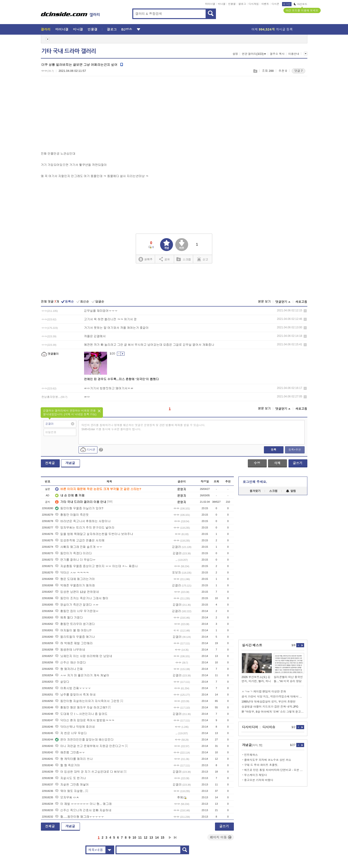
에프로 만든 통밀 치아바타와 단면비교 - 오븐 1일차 (274, 770)
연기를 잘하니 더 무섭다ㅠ (75, 560)
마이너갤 (210, 4)
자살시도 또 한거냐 (70, 778)
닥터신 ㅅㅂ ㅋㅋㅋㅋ (72, 573)
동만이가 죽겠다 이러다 (73, 553)
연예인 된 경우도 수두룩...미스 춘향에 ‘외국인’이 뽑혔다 (122, 379)
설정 (235, 54)
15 (163, 837)
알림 (291, 491)
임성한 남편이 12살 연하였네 (77, 592)
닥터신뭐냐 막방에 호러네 (75, 727)
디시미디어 (250, 727)
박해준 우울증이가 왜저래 (75, 585)
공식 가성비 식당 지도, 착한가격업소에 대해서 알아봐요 (273, 697)
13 (151, 837)
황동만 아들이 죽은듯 (72, 515)
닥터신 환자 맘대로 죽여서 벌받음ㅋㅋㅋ (85, 720)
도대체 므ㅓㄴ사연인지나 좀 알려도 (81, 714)
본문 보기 (264, 302)
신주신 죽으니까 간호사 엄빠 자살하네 (83, 810)
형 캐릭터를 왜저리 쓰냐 (74, 759)
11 (140, 837)
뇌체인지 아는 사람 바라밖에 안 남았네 (84, 656)
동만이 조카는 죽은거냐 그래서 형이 (82, 598)
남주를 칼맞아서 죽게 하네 (75, 695)
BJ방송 (127, 29)
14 (157, 837)
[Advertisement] (79, 115)
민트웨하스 (251, 755)
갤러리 (46, 29)
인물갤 (232, 4)
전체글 (50, 463)
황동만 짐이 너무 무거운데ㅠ (77, 611)
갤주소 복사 (277, 54)
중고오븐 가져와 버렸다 (259, 780)
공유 (165, 259)
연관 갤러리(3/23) (254, 54)
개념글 (70, 463)
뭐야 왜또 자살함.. (70, 791)
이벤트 (265, 4)
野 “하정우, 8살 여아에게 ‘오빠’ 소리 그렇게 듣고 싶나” (273, 712)
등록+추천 (295, 450)
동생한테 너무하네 (70, 650)
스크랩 (255, 71)
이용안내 (294, 54)
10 (134, 837)
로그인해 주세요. (255, 482)
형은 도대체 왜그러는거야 (75, 579)
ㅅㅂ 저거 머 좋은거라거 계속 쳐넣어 (82, 675)
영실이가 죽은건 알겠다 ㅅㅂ (77, 605)
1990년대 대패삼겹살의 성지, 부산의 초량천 (269, 702)
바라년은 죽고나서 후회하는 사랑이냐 (83, 521)
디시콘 (276, 4)
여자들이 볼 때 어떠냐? (73, 630)
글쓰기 (298, 463)
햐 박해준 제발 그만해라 (74, 643)
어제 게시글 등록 (272, 29)
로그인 (287, 4)
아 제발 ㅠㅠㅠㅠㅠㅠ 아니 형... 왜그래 (83, 804)
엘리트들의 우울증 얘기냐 (75, 637)
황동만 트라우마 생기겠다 (75, 624)
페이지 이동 (221, 837)
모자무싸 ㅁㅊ (67, 797)
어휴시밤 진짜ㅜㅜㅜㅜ (73, 688)
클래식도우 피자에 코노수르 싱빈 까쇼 (268, 760)
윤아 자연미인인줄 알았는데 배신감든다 (84, 740)
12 (146, 837)
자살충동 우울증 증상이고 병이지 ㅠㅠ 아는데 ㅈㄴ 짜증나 (96, 566)
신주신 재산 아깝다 (70, 663)
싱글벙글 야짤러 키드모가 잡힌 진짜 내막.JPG (270, 707)
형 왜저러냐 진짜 (69, 669)
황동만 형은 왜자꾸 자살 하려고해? (81, 708)
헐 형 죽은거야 (67, 765)
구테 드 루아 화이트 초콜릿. (261, 765)
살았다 (62, 682)
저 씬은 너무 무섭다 (71, 733)
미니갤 (222, 4)
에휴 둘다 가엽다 (69, 618)
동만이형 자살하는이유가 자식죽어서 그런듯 (87, 701)
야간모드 (301, 4)
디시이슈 (269, 727)
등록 (274, 450)
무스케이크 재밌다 (256, 775)
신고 (203, 259)
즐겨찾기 (255, 491)
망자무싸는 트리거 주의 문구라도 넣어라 (85, 528)
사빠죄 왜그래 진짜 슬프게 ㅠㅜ (79, 547)
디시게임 (254, 4)
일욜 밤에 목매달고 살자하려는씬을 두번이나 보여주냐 (94, 534)
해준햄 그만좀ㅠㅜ (70, 752)
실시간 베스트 (252, 645)
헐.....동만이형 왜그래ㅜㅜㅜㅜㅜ (80, 817)
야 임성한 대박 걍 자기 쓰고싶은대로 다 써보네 (89, 772)
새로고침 (301, 302)
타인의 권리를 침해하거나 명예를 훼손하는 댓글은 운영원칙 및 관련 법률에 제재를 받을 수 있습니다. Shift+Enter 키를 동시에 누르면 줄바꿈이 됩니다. (143, 427)
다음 (170, 837)
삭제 (305, 311)
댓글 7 (298, 71)
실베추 (145, 259)
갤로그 (242, 4)
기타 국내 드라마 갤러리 (69, 51)
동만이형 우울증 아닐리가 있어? (79, 508)
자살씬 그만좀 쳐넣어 (72, 785)
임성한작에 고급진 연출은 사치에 (80, 540)
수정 (257, 463)
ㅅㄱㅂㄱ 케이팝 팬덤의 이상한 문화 (264, 692)
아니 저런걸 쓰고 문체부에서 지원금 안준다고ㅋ (90, 746)
